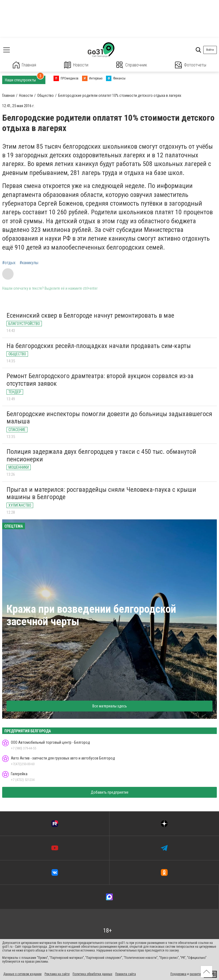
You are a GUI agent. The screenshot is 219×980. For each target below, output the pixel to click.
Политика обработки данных (92, 974)
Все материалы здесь (110, 706)
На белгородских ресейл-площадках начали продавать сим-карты (99, 346)
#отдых (9, 263)
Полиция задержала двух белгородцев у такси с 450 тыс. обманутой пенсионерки (101, 455)
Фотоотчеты (191, 65)
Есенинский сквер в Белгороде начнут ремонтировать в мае (90, 315)
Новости (76, 65)
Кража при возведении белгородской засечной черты (91, 615)
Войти (210, 50)
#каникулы (29, 263)
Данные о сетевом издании (22, 974)
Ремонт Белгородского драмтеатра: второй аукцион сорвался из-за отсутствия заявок (100, 380)
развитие (196, 974)
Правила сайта (126, 974)
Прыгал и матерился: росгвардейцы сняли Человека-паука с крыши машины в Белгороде (101, 493)
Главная (24, 65)
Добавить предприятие (110, 792)
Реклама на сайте (57, 974)
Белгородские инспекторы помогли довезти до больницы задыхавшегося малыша (109, 418)
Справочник (132, 65)
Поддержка (178, 974)
